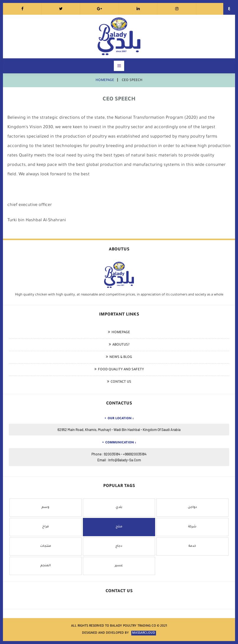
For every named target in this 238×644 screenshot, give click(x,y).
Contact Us (121, 382)
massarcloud (144, 633)
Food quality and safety (121, 370)
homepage (105, 81)
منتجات (46, 546)
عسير (119, 566)
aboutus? (121, 345)
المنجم (46, 566)
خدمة (192, 546)
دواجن (192, 507)
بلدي (119, 507)
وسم (45, 507)
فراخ (46, 527)
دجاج (119, 546)
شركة (192, 527)
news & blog (121, 357)
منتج (119, 527)
